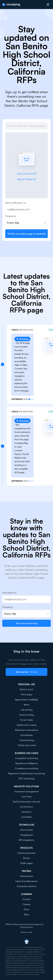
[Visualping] (11, 5)
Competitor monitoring (26, 758)
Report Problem (26, 179)
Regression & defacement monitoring (26, 773)
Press (27, 909)
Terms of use (26, 932)
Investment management (27, 791)
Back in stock (26, 689)
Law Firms (27, 797)
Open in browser (26, 174)
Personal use (27, 876)
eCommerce (26, 807)
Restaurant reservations (27, 730)
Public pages (26, 863)
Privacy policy (26, 927)
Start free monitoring (26, 623)
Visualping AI (27, 835)
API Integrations (26, 840)
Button (26, 858)
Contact (27, 899)
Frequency (11, 216)
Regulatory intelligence (27, 763)
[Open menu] (48, 5)
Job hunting (27, 710)
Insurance (26, 812)
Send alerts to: (9, 593)
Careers (26, 904)
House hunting (26, 715)
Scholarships (26, 735)
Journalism (26, 817)
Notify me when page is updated (27, 234)
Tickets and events (27, 745)
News (26, 705)
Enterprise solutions (27, 886)
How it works (27, 830)
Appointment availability (27, 700)
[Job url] (26, 126)
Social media (26, 720)
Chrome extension (27, 853)
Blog (26, 914)
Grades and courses (27, 725)
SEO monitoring (26, 779)
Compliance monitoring (26, 768)
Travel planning (27, 740)
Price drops (27, 694)
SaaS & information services (26, 802)
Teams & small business (26, 881)
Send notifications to (16, 203)
